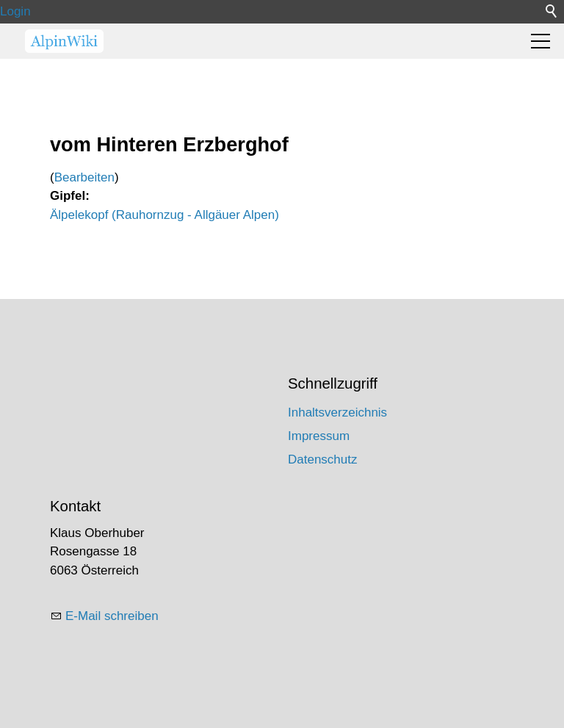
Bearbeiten (84, 177)
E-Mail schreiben (112, 616)
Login (15, 11)
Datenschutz (323, 459)
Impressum (319, 436)
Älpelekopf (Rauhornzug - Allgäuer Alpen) (164, 215)
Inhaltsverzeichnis (337, 412)
